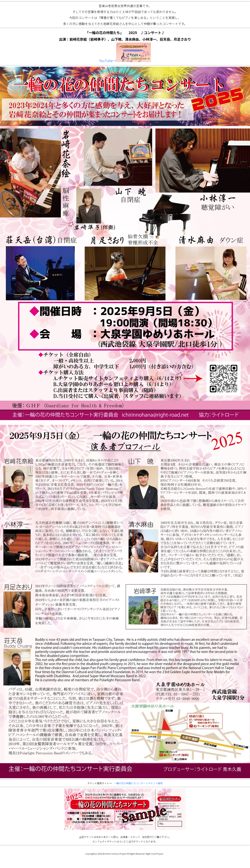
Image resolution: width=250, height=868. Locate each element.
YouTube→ (125, 61)
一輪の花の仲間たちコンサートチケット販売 (138, 783)
